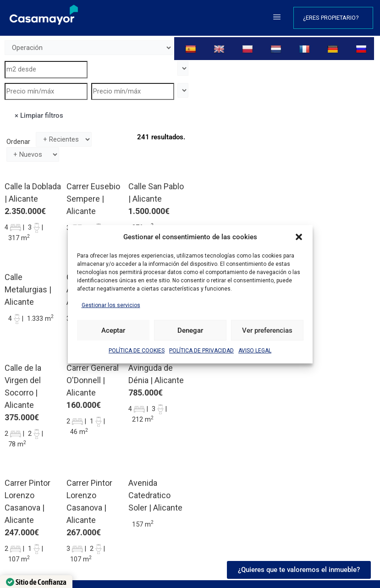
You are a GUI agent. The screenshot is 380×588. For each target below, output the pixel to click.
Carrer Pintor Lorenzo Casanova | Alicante (28, 501)
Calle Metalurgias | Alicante (28, 289)
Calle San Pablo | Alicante (156, 192)
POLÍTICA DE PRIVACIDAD (201, 351)
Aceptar (113, 330)
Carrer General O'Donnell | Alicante (93, 380)
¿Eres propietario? (333, 18)
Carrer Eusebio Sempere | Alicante (93, 199)
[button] (299, 237)
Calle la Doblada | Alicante (33, 192)
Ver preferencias (267, 330)
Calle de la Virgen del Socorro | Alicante (23, 386)
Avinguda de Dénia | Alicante (156, 374)
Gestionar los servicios (111, 305)
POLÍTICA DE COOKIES (137, 351)
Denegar (190, 330)
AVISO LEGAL (255, 351)
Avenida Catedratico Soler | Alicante (155, 495)
